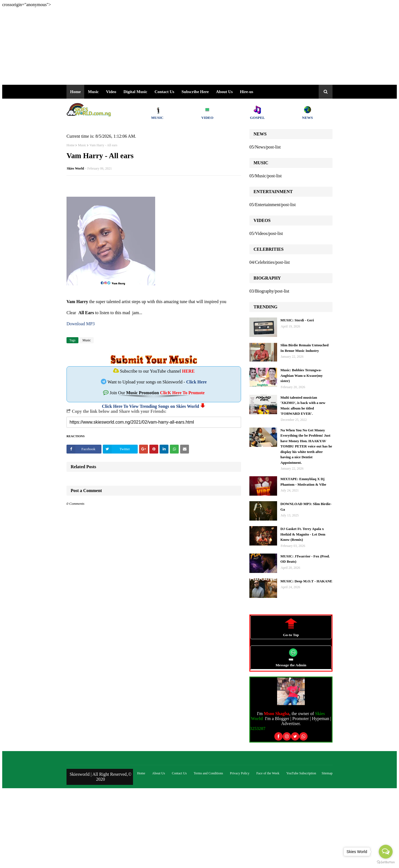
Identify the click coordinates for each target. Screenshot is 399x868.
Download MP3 (81, 324)
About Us (224, 92)
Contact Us (179, 773)
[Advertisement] (168, 46)
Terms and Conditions (208, 773)
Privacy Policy (240, 773)
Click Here (196, 382)
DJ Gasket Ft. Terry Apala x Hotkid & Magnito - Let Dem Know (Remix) (303, 534)
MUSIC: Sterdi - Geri (297, 320)
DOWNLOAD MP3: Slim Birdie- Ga (306, 507)
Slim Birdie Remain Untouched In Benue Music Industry (305, 348)
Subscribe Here (195, 92)
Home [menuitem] (75, 92)
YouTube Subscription (301, 773)
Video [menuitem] (111, 92)
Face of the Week (268, 773)
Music (82, 145)
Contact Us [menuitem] (164, 92)
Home (71, 145)
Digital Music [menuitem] (135, 92)
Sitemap (327, 773)
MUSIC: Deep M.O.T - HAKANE (306, 581)
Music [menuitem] (93, 92)
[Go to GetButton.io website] (386, 862)
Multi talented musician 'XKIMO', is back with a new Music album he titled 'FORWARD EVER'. (303, 406)
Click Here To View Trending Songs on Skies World (151, 406)
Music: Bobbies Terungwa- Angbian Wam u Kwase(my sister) (302, 375)
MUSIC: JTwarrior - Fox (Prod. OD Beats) (305, 559)
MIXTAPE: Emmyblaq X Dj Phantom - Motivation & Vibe (303, 482)
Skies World (75, 168)
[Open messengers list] (386, 852)
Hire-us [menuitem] (247, 92)
